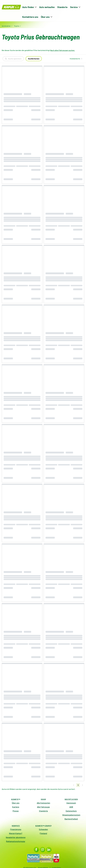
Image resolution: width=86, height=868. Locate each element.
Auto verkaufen (47, 7)
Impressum (71, 803)
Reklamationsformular (16, 841)
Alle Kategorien (43, 803)
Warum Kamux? (16, 833)
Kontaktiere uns (30, 17)
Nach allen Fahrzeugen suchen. (63, 50)
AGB (71, 807)
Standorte (62, 7)
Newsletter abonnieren (16, 837)
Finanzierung (16, 829)
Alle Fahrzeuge (43, 807)
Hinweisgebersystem (71, 815)
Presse (16, 811)
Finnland (43, 833)
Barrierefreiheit (71, 819)
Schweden (43, 829)
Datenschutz (71, 811)
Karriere (16, 807)
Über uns (16, 803)
